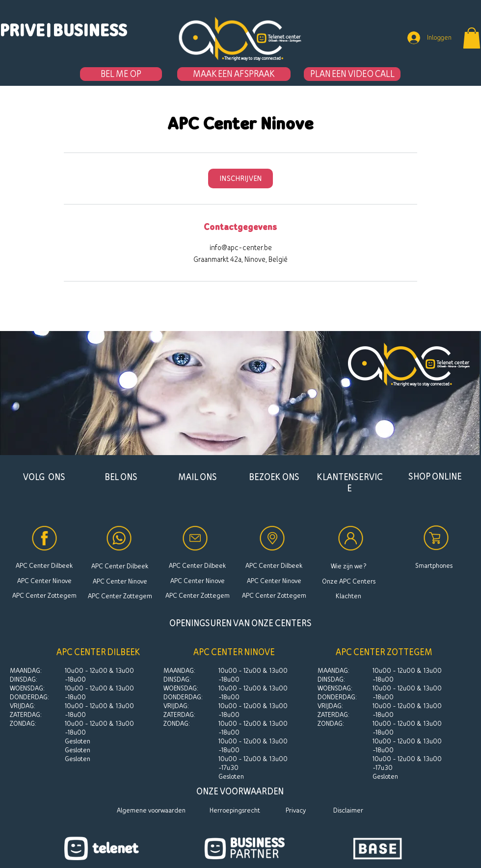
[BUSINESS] (90, 30)
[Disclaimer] (348, 810)
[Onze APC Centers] (348, 581)
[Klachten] (348, 596)
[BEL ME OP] (121, 74)
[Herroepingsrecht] (235, 810)
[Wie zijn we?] (348, 566)
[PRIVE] (23, 30)
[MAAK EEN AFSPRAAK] (234, 74)
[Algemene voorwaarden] (151, 810)
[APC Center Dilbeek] (44, 566)
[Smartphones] (434, 566)
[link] (240, 179)
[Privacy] (295, 810)
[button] (49, 30)
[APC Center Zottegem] (44, 595)
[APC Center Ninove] (44, 581)
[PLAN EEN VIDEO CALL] (352, 74)
